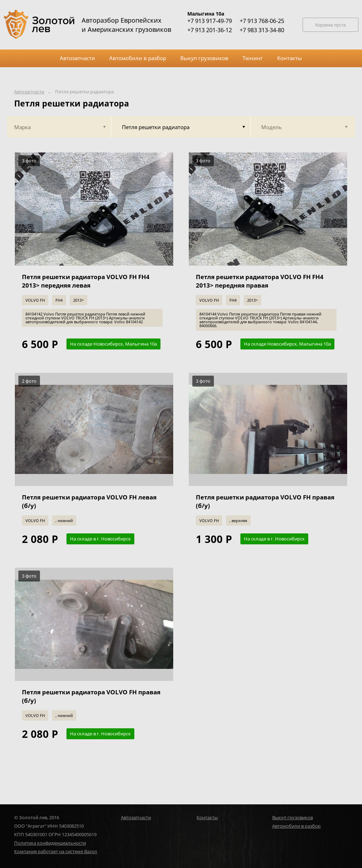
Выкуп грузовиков (293, 817)
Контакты (207, 817)
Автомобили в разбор (296, 826)
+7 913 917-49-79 (210, 21)
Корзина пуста (331, 25)
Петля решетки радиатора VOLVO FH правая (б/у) (265, 501)
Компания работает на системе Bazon (56, 851)
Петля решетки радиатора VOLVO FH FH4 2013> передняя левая (86, 281)
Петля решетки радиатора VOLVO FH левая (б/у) (89, 501)
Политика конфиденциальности (50, 843)
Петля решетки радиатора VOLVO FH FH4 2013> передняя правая (260, 281)
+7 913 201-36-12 (210, 30)
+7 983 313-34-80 (262, 30)
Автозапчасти (29, 92)
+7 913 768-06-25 (262, 21)
